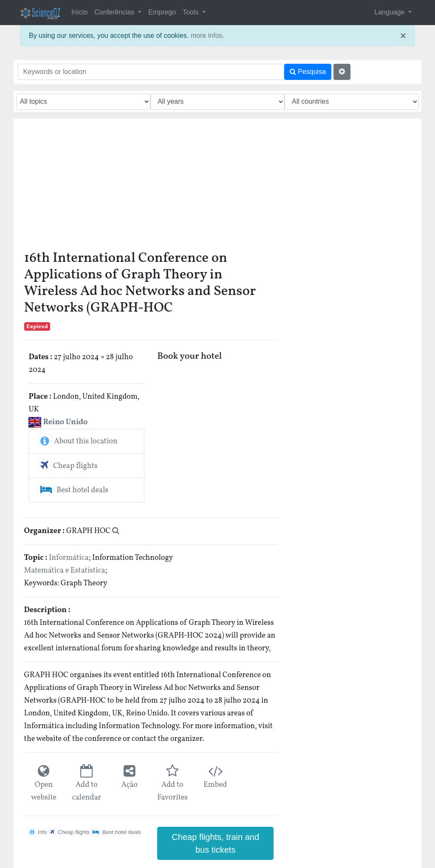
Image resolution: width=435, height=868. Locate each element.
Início (79, 12)
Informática (69, 558)
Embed (215, 785)
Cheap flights (67, 466)
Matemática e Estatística (65, 571)
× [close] (403, 36)
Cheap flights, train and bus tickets (215, 843)
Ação (129, 785)
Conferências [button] (115, 12)
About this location (77, 441)
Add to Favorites (172, 791)
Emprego (162, 12)
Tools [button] (192, 12)
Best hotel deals (73, 490)
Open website (44, 791)
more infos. (208, 35)
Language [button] (390, 12)
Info (37, 832)
